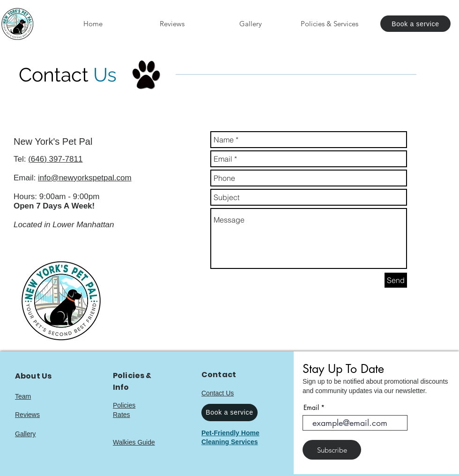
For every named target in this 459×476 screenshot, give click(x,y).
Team (23, 396)
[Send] (396, 280)
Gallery (25, 434)
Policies (124, 405)
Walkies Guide (134, 442)
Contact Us (218, 393)
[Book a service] (415, 24)
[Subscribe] (332, 450)
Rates (122, 415)
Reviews (27, 415)
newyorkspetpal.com (95, 178)
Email (311, 408)
